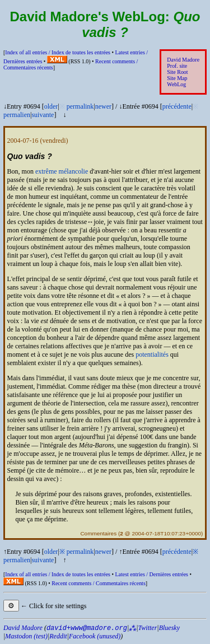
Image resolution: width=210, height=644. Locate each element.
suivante (43, 115)
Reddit (58, 636)
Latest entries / (151, 574)
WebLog (176, 84)
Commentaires (98, 533)
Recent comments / (99, 583)
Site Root (177, 72)
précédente (177, 106)
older (51, 106)
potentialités (152, 354)
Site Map (177, 78)
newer (103, 106)
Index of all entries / (58, 52)
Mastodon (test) (26, 636)
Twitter (148, 628)
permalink (80, 106)
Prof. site (177, 66)
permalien (17, 115)
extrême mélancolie (62, 171)
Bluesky (169, 628)
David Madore (183, 60)
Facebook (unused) (95, 636)
